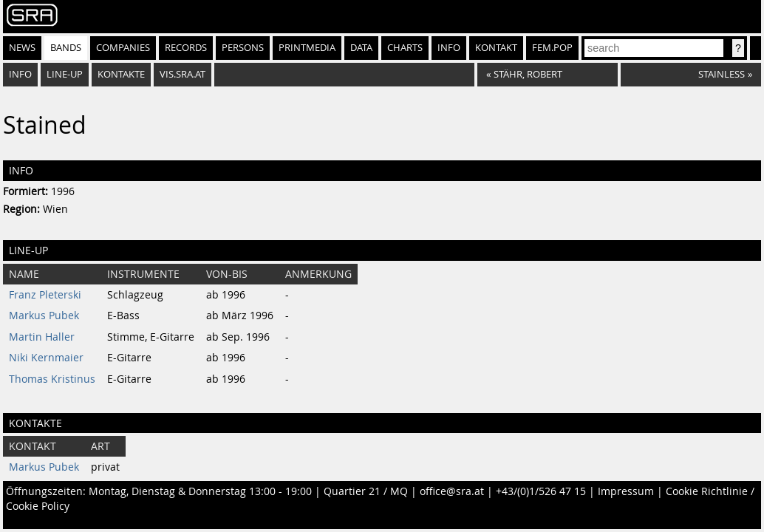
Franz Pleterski (45, 295)
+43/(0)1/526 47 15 (541, 491)
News (22, 48)
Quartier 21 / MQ (366, 491)
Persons (243, 48)
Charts (405, 48)
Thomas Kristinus (52, 379)
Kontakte (121, 74)
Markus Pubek (44, 316)
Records (186, 48)
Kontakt (496, 48)
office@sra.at (452, 491)
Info (449, 48)
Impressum (626, 491)
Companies (123, 48)
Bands (66, 48)
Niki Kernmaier (46, 358)
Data (361, 48)
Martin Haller (42, 337)
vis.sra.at (183, 74)
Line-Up (65, 74)
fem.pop (552, 48)
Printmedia (307, 48)
